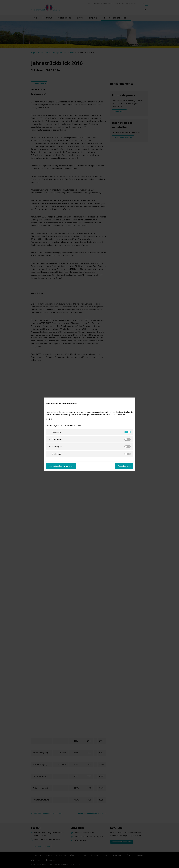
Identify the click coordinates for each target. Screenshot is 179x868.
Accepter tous (124, 466)
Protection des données (71, 425)
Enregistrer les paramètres (61, 466)
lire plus (49, 419)
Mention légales (53, 425)
